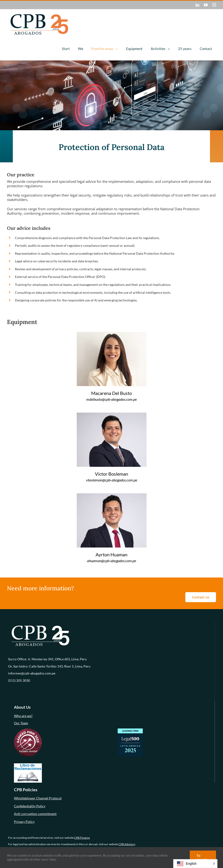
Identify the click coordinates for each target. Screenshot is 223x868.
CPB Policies (26, 790)
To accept (202, 858)
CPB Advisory (127, 844)
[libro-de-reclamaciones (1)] (28, 765)
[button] (195, 864)
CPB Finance (82, 838)
